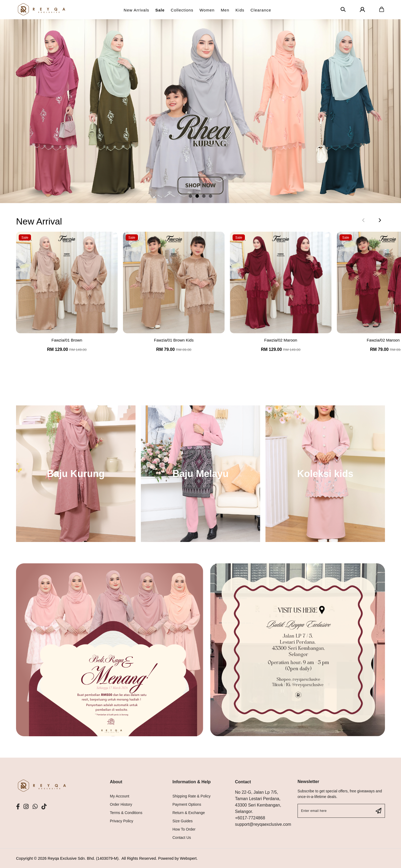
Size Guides (182, 821)
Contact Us (182, 838)
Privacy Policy (122, 821)
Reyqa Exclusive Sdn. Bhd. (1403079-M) (83, 858)
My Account (119, 796)
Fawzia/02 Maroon (281, 340)
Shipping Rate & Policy (191, 796)
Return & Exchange (189, 813)
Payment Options (187, 804)
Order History (121, 804)
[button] (190, 196)
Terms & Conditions (126, 813)
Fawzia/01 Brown (67, 340)
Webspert (188, 858)
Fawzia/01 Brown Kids (174, 340)
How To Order (184, 829)
